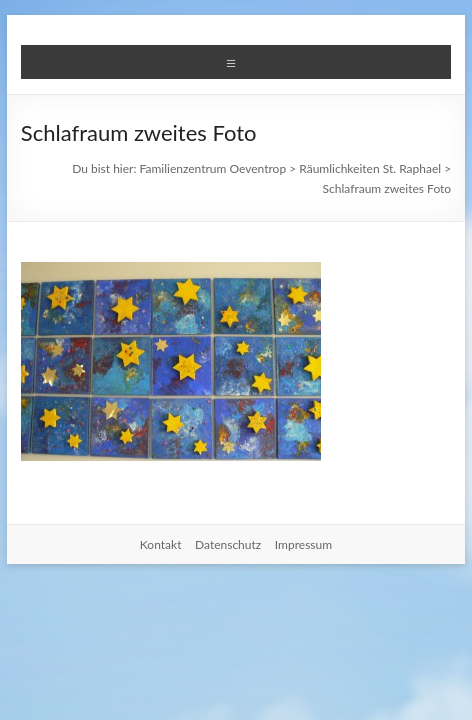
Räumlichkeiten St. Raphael (370, 168)
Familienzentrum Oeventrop (213, 168)
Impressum (303, 544)
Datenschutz (228, 544)
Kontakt (161, 544)
